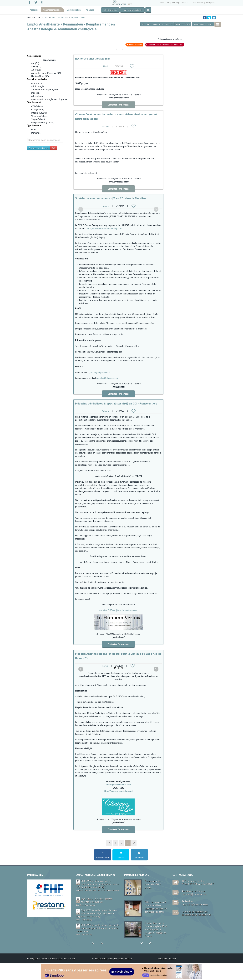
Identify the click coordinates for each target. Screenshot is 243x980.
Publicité (172, 959)
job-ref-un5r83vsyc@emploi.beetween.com (119, 610)
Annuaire (90, 10)
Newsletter (165, 3)
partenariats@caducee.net (196, 914)
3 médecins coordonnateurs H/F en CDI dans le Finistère (110, 198)
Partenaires (162, 959)
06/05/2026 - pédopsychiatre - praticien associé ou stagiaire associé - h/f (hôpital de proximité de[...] (97, 884)
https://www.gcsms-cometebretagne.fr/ (104, 228)
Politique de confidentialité (120, 959)
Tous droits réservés (67, 959)
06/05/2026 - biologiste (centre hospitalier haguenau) (96, 900)
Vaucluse (105, 126)
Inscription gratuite (132, 10)
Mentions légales (99, 959)
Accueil (45, 17)
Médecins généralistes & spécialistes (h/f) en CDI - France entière (116, 403)
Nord (105, 66)
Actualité (34, 10)
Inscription (210, 3)
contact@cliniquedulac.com (118, 785)
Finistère (105, 206)
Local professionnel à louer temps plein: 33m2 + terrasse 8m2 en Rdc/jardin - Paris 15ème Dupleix (156, 929)
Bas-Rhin (80, 905)
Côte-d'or (80, 890)
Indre (78, 920)
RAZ (54, 148)
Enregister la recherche (38, 148)
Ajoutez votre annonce (203, 24)
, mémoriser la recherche (157, 24)
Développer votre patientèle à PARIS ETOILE (153, 884)
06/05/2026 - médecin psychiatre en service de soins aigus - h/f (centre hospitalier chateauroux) (96, 913)
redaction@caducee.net (195, 904)
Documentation (74, 10)
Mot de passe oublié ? (181, 3)
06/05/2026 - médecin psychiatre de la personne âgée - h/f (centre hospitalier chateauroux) (97, 928)
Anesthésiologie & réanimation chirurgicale (165, 45)
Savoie (105, 666)
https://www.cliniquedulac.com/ (118, 791)
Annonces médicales (52, 10)
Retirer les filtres (183, 24)
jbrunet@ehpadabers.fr (100, 372)
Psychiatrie (86, 920)
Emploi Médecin (78, 17)
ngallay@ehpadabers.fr (108, 378)
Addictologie (90, 905)
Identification (198, 3)
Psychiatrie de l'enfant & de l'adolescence (102, 890)
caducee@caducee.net (194, 894)
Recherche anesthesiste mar (93, 58)
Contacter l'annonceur (118, 105)
